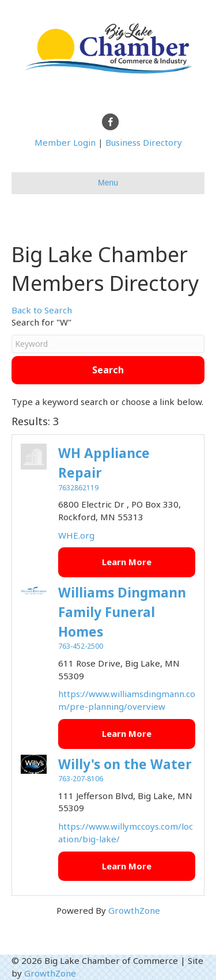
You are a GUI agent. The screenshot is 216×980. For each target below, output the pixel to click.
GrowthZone (134, 910)
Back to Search (42, 310)
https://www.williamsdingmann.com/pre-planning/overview (127, 700)
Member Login (65, 142)
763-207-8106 (81, 779)
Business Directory (144, 142)
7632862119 (78, 488)
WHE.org (76, 535)
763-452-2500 (81, 646)
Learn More (127, 562)
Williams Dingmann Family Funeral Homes (122, 612)
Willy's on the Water (125, 764)
